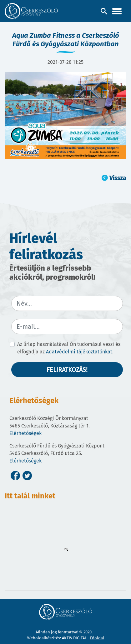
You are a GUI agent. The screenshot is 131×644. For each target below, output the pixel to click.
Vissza (118, 178)
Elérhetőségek (25, 433)
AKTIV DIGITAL (74, 638)
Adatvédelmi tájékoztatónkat (79, 352)
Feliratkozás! (67, 370)
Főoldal (97, 638)
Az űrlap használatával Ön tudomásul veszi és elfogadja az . (69, 348)
